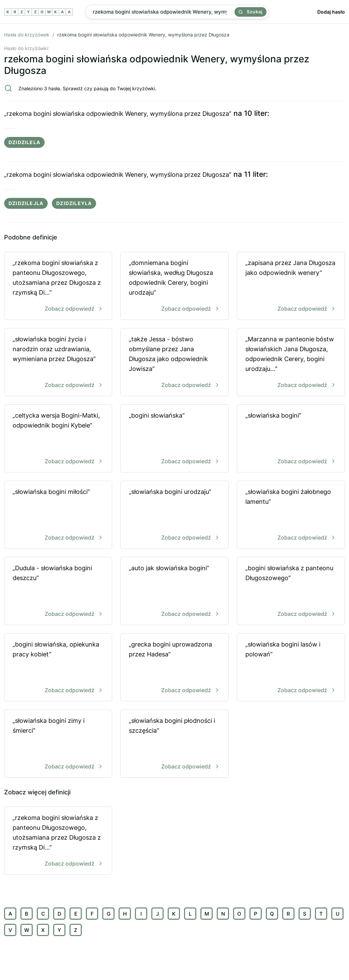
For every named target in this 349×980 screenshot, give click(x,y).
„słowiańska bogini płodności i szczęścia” (174, 744)
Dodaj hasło (331, 12)
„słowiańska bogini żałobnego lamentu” (291, 515)
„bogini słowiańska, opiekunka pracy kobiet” (58, 668)
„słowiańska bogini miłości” (58, 515)
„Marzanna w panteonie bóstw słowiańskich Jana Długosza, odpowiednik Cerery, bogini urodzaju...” (291, 363)
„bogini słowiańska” (174, 439)
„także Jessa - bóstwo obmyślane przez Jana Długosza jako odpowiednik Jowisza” (174, 363)
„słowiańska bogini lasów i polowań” (291, 668)
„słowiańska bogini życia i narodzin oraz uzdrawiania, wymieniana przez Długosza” (58, 363)
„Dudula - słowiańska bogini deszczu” (58, 592)
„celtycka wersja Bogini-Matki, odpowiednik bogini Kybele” (58, 439)
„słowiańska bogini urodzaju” (174, 515)
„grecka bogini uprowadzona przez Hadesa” (174, 668)
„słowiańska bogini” (291, 439)
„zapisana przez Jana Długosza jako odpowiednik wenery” (291, 286)
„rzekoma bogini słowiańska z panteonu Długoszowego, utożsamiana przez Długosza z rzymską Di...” (58, 286)
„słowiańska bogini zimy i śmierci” (58, 744)
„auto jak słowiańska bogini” (174, 592)
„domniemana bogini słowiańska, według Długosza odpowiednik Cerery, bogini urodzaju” (174, 286)
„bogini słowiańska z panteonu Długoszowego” (291, 592)
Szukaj (251, 12)
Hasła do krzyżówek (27, 35)
